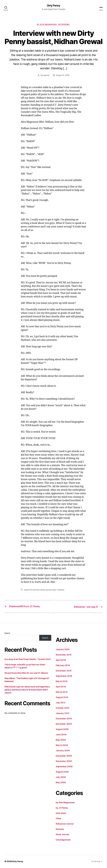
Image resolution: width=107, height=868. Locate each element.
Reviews (60, 829)
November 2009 (64, 724)
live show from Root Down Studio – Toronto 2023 (28, 659)
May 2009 (61, 740)
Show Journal (62, 835)
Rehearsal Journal (65, 824)
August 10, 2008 (63, 76)
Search (7, 633)
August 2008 (62, 772)
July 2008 (61, 777)
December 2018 (64, 671)
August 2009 (62, 729)
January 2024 (63, 650)
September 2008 (64, 767)
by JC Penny (62, 808)
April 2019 (61, 660)
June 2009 (61, 735)
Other (59, 819)
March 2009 (62, 745)
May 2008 (61, 783)
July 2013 (61, 703)
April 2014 (61, 687)
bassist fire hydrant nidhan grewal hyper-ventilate (44, 590)
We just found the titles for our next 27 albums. (26, 673)
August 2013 (62, 698)
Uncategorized (63, 840)
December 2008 (64, 756)
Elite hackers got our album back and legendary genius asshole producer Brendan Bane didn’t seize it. (27, 690)
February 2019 (63, 666)
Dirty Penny (53, 6)
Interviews (65, 25)
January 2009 (63, 751)
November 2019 (64, 655)
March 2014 (62, 692)
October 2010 (63, 708)
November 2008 (64, 761)
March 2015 (62, 682)
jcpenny (46, 76)
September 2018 (64, 676)
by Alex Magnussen (47, 25)
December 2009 (64, 719)
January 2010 (63, 713)
